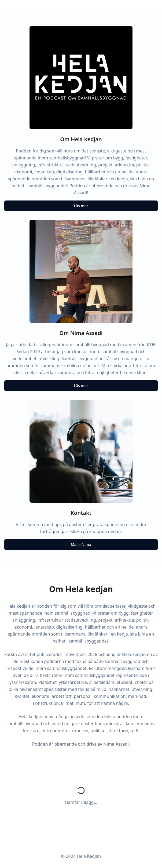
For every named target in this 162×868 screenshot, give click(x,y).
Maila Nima (81, 544)
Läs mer (81, 206)
